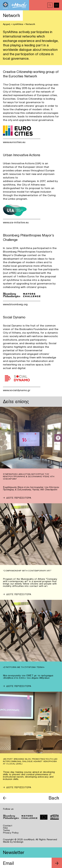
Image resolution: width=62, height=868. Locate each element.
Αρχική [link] (7, 24)
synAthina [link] (18, 24)
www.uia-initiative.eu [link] (16, 222)
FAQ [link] (5, 828)
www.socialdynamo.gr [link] (17, 390)
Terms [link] (6, 830)
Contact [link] (8, 825)
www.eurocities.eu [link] (14, 142)
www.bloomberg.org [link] (15, 304)
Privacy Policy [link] (11, 833)
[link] (58, 438)
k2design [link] (18, 842)
